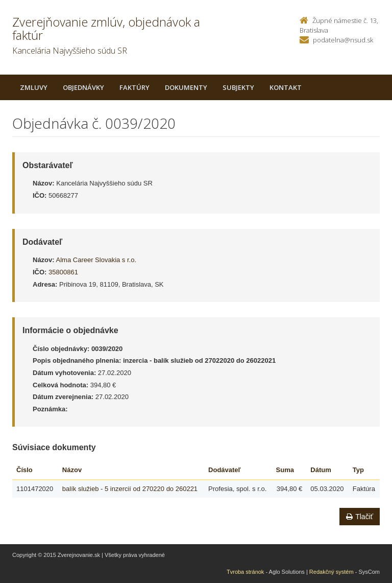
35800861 (63, 272)
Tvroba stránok (245, 572)
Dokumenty (186, 87)
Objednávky (83, 87)
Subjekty (238, 87)
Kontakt (286, 87)
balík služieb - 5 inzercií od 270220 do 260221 (130, 489)
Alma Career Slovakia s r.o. (96, 260)
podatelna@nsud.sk (343, 40)
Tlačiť (360, 517)
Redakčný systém (332, 572)
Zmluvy (34, 87)
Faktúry (134, 87)
